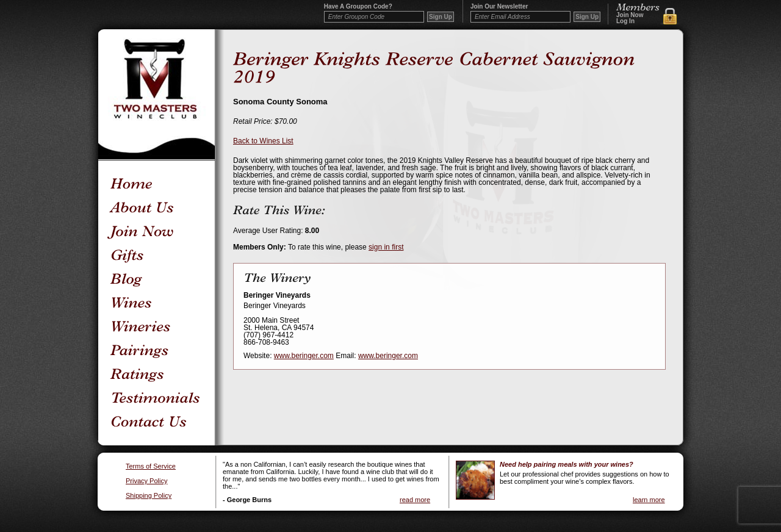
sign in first (386, 247)
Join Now (630, 15)
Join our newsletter (499, 7)
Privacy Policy (146, 481)
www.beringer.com (304, 356)
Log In (625, 21)
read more (415, 500)
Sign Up (587, 17)
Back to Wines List (263, 141)
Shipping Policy (149, 496)
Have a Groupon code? (358, 7)
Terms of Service (151, 466)
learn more (649, 500)
